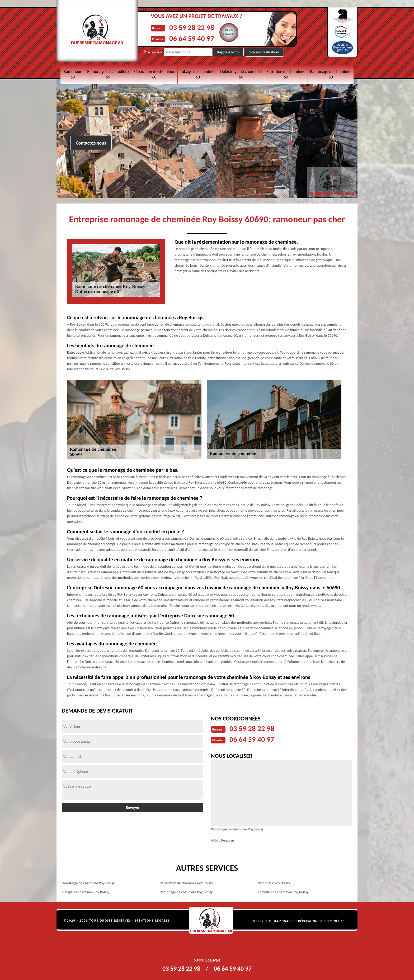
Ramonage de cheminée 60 (331, 74)
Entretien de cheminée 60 (286, 74)
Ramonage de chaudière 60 (108, 74)
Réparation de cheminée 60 (154, 74)
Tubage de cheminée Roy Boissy (86, 892)
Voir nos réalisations (264, 52)
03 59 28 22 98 (193, 27)
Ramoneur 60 (73, 74)
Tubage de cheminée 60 (198, 74)
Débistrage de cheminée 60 (241, 74)
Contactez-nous (91, 143)
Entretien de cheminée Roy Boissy (283, 892)
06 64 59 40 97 (193, 38)
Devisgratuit (231, 32)
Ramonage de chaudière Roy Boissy (186, 892)
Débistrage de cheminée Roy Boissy (88, 883)
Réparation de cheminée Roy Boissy (186, 883)
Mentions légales (153, 920)
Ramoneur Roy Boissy (274, 883)
